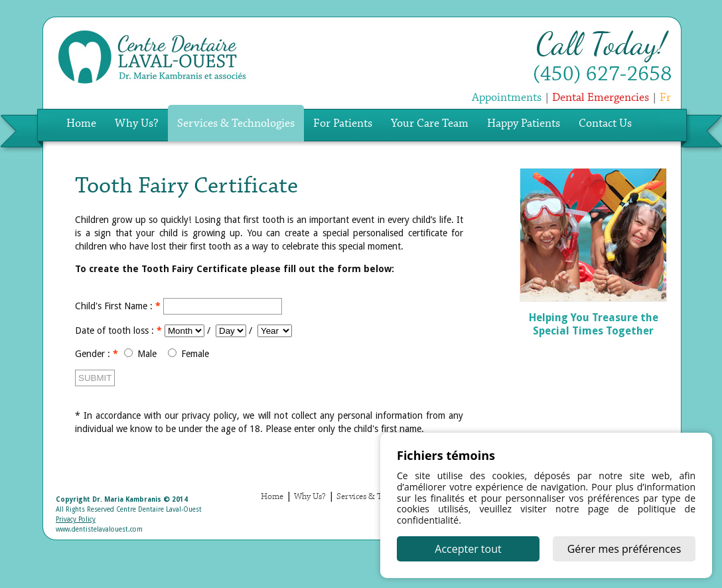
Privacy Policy (76, 519)
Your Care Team (430, 124)
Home (81, 124)
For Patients (343, 124)
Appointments (507, 98)
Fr (665, 98)
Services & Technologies (236, 124)
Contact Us (605, 124)
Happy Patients (524, 124)
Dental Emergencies (601, 98)
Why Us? (137, 124)
